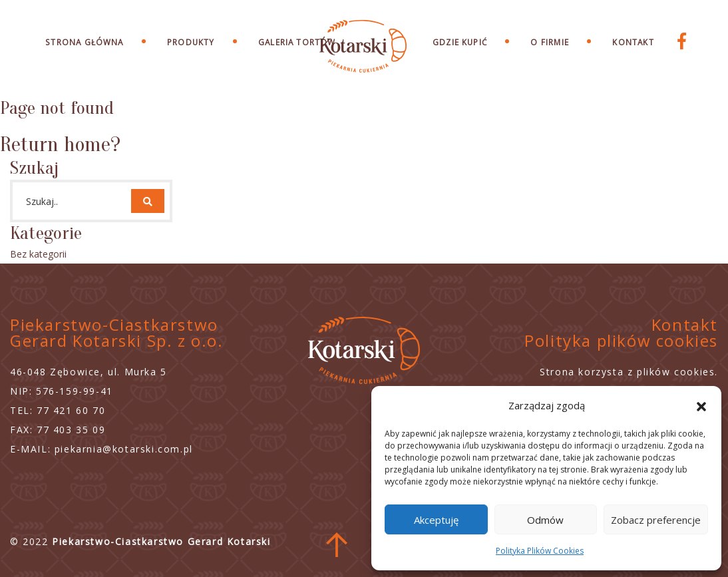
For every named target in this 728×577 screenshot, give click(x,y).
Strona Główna (84, 42)
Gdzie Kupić (460, 42)
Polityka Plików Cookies (540, 551)
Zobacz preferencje (656, 520)
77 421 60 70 (71, 410)
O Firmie (549, 42)
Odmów (545, 520)
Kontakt (633, 42)
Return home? (60, 144)
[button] (701, 405)
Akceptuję (436, 520)
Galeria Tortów (297, 42)
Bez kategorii (38, 254)
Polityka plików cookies (621, 340)
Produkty (191, 42)
